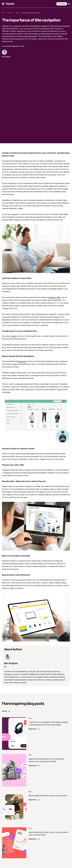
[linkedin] (69, 858)
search (14, 270)
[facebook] (65, 858)
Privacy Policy (6, 859)
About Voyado (8, 830)
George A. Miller (55, 231)
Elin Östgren (6, 57)
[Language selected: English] (36, 868)
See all (4, 645)
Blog (17, 13)
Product (5, 824)
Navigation (22, 295)
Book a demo (62, 4)
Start (3, 13)
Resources (10, 13)
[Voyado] (8, 4)
